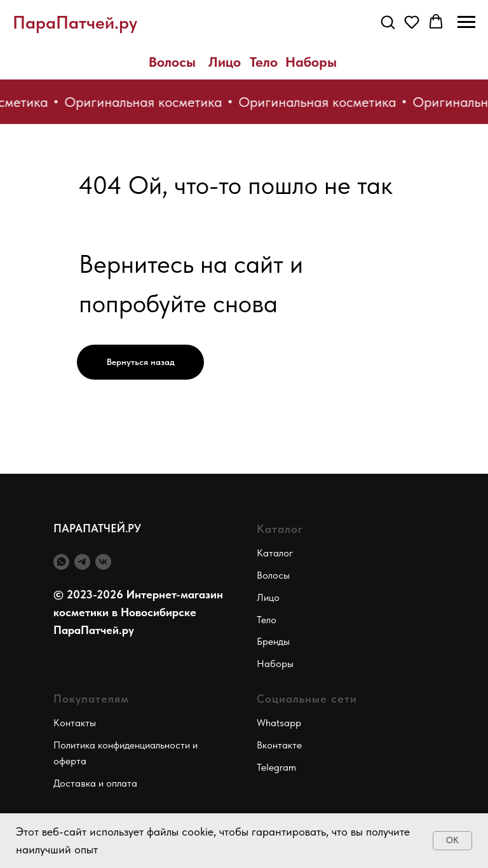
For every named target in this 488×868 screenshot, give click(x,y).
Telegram (276, 767)
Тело (264, 62)
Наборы (311, 62)
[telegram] (82, 562)
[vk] (103, 562)
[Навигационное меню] (466, 22)
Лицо (225, 62)
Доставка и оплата (95, 783)
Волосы (172, 62)
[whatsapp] (61, 562)
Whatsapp (279, 723)
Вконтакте (279, 745)
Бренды (273, 641)
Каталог (275, 553)
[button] (388, 22)
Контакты (75, 723)
